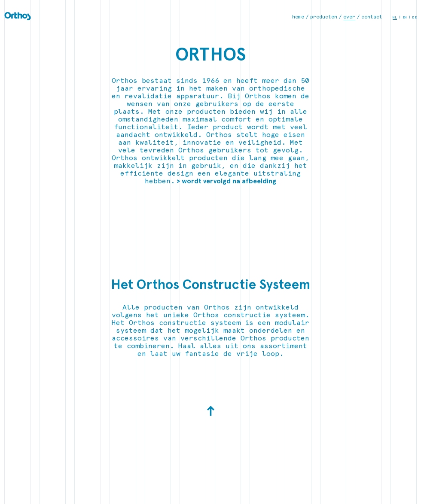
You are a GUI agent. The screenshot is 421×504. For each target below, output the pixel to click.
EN (405, 17)
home (298, 17)
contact (372, 17)
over (349, 17)
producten (324, 17)
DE (415, 17)
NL (395, 17)
